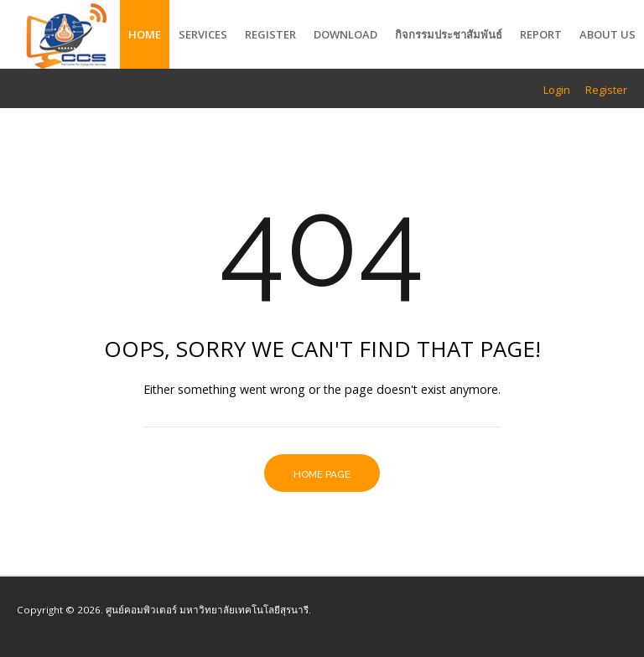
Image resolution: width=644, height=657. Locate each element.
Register (270, 34)
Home (145, 34)
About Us (608, 34)
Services (203, 34)
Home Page (322, 474)
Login (557, 90)
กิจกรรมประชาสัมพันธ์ (449, 34)
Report (541, 34)
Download (345, 34)
